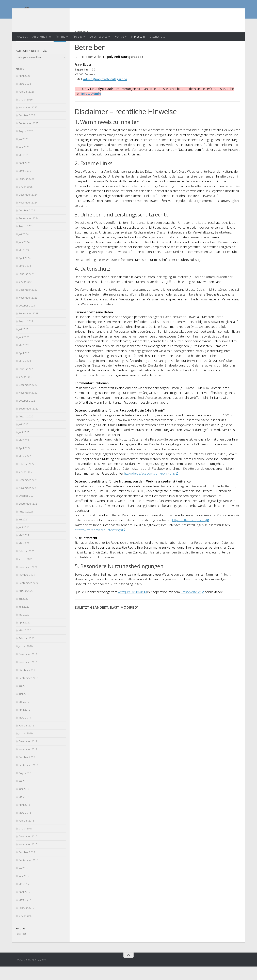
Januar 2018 (26, 842)
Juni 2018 (24, 802)
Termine (60, 37)
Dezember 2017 (28, 850)
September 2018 (29, 779)
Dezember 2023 (28, 303)
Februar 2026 (27, 105)
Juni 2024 (24, 256)
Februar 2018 (27, 834)
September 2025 (29, 137)
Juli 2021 (24, 533)
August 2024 (26, 240)
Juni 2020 (24, 620)
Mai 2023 (24, 359)
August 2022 (26, 430)
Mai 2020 (24, 628)
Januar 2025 (26, 200)
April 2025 (25, 176)
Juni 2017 (24, 889)
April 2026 (25, 89)
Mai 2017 (24, 897)
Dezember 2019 (28, 668)
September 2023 (29, 327)
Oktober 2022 (27, 414)
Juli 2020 (24, 612)
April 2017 (25, 905)
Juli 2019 (24, 699)
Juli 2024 (24, 248)
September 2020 (29, 596)
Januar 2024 (26, 295)
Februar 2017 (27, 921)
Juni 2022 (24, 446)
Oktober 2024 (27, 224)
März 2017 (25, 913)
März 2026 (25, 97)
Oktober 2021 (27, 509)
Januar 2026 (26, 113)
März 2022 (25, 470)
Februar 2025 (27, 192)
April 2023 (25, 367)
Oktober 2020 (27, 588)
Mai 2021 (24, 549)
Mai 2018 (24, 810)
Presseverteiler (192, 605)
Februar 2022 (27, 477)
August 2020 (26, 604)
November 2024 (28, 216)
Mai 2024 (24, 264)
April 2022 (25, 462)
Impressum (138, 37)
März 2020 (25, 644)
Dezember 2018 (28, 755)
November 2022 (28, 406)
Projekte (78, 37)
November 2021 (28, 501)
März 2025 (25, 184)
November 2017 (28, 858)
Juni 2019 (24, 707)
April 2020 (25, 636)
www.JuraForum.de (132, 605)
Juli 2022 (24, 438)
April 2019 (25, 723)
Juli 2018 (24, 794)
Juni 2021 (24, 541)
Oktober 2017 (27, 866)
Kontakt (119, 37)
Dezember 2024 (28, 208)
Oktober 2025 (27, 129)
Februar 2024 (27, 287)
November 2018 (28, 763)
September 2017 (29, 874)
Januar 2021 (26, 573)
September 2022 (29, 422)
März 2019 (25, 731)
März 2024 (25, 279)
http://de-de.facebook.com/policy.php (151, 487)
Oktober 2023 (27, 319)
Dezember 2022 (28, 398)
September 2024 (29, 232)
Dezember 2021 (28, 493)
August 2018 (26, 786)
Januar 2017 (26, 929)
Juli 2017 (24, 882)
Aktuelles (22, 37)
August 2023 (26, 335)
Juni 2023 (24, 351)
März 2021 (25, 557)
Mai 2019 (24, 715)
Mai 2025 (24, 168)
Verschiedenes (99, 37)
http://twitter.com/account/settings (100, 543)
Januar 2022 (26, 485)
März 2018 (25, 826)
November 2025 (28, 121)
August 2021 (26, 525)
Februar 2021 (27, 565)
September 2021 (29, 517)
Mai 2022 (24, 454)
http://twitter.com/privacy (190, 534)
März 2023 (25, 374)
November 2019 (28, 676)
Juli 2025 (24, 153)
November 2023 (28, 311)
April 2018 (25, 818)
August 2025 (26, 145)
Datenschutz (157, 37)
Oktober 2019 (27, 683)
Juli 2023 (24, 343)
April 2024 (25, 271)
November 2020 (28, 580)
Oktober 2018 (27, 771)
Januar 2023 (26, 390)
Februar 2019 (27, 739)
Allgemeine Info (42, 37)
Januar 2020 (26, 660)
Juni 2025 (24, 160)
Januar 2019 (26, 747)
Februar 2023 (27, 382)
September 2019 (29, 691)
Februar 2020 (27, 652)
